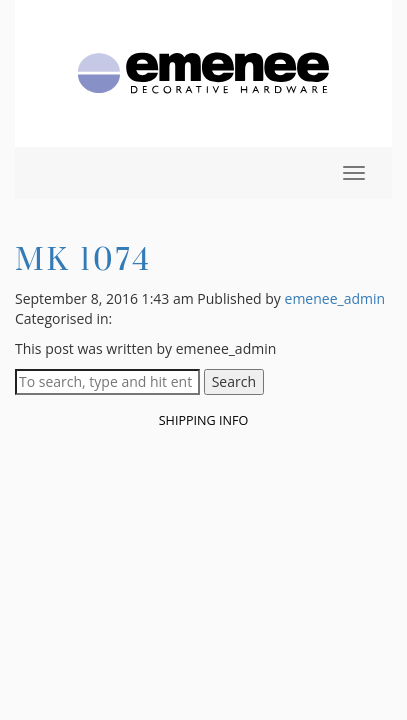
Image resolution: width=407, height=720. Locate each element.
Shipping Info (204, 420)
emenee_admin (335, 298)
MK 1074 (83, 258)
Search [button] (234, 381)
